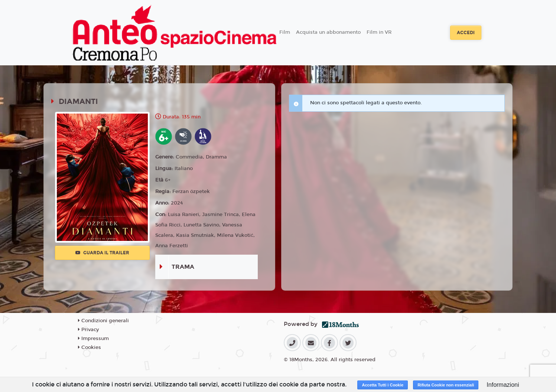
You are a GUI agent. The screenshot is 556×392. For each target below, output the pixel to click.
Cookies (90, 347)
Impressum (93, 339)
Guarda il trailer (102, 253)
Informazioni (503, 385)
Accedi (466, 33)
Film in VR (379, 32)
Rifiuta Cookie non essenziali (446, 385)
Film (285, 32)
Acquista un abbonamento (328, 32)
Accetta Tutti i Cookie (383, 385)
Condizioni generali (103, 321)
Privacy (88, 330)
